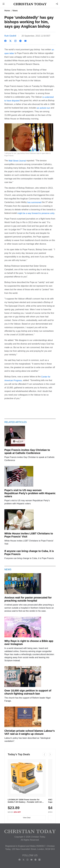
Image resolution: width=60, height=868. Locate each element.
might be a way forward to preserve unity (36, 213)
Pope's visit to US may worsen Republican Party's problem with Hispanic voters (30, 493)
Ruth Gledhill (10, 36)
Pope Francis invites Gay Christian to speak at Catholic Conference (27, 451)
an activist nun (43, 108)
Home (7, 11)
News (15, 11)
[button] (4, 4)
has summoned (35, 202)
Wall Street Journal (17, 161)
